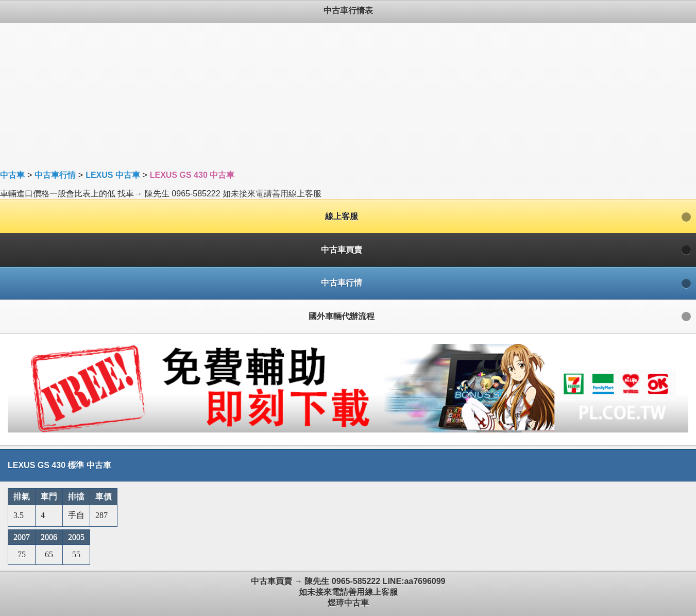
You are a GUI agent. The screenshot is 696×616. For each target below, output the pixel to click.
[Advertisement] (309, 95)
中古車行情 (55, 175)
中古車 (12, 175)
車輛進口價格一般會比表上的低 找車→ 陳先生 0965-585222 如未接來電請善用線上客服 (348, 308)
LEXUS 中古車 (113, 175)
